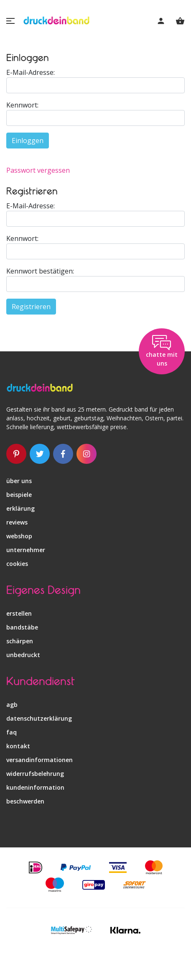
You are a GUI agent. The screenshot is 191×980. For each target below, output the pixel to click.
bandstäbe (22, 627)
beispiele (19, 495)
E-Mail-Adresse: (31, 72)
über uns (19, 481)
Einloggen (28, 141)
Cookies (17, 564)
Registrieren (31, 307)
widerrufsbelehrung (35, 774)
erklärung (20, 508)
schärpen (20, 641)
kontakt (18, 746)
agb (12, 705)
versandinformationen (39, 760)
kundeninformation (35, 787)
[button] (10, 21)
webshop (19, 536)
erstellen (19, 613)
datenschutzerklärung (39, 718)
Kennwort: (22, 105)
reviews (17, 522)
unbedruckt (23, 655)
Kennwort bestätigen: (40, 271)
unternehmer (26, 550)
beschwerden (25, 801)
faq (11, 732)
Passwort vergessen (38, 170)
